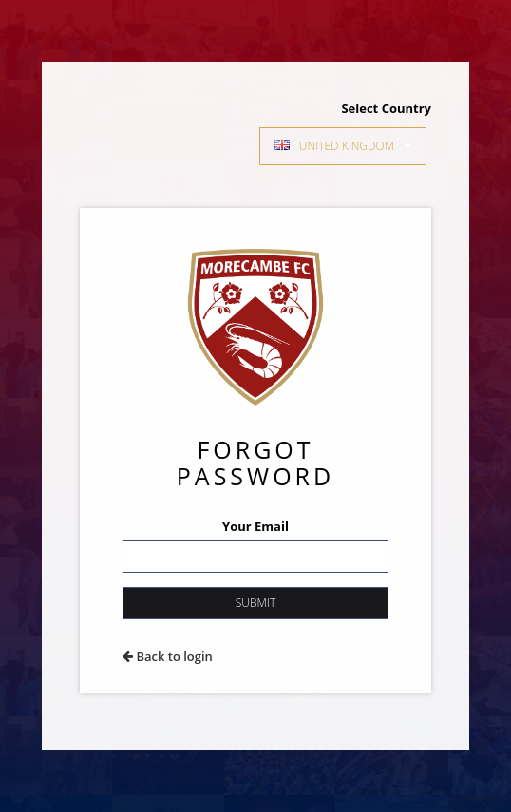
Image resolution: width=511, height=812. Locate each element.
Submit (255, 603)
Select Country (386, 108)
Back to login (168, 656)
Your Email (255, 526)
